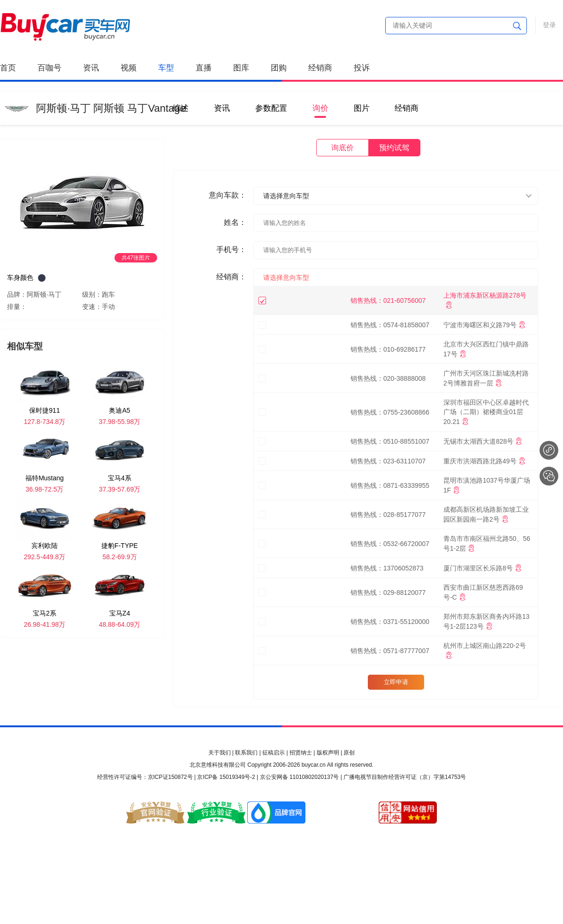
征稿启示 (274, 753)
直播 (204, 68)
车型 (166, 68)
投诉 (362, 68)
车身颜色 (20, 277)
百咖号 (49, 68)
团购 (279, 68)
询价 (320, 108)
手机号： (231, 250)
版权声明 (328, 753)
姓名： (235, 222)
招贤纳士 (301, 753)
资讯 (91, 68)
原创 (349, 753)
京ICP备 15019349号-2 (226, 777)
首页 (8, 68)
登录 (549, 25)
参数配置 (271, 108)
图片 (362, 108)
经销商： (231, 277)
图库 (241, 68)
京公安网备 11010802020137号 (300, 777)
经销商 (320, 68)
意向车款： (228, 195)
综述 (181, 108)
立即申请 (396, 682)
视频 (129, 68)
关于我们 (220, 753)
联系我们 (246, 753)
